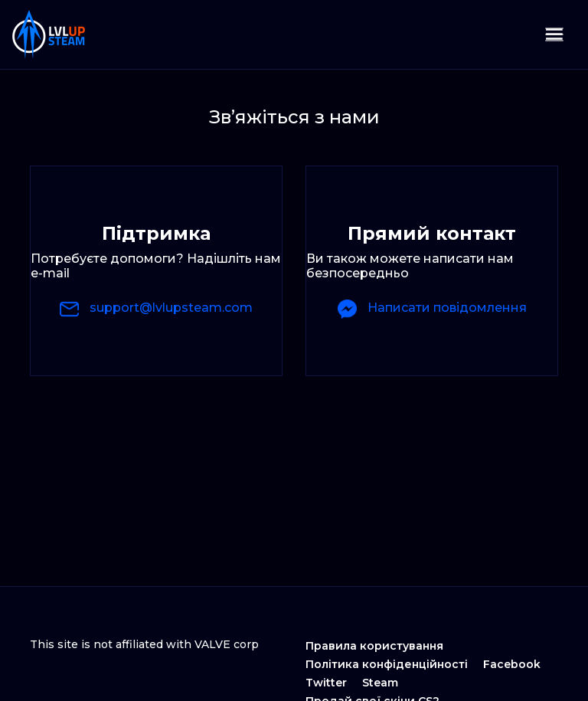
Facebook (512, 664)
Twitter (326, 683)
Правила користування (374, 646)
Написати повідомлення (432, 309)
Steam (380, 683)
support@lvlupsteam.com (156, 309)
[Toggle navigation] (554, 34)
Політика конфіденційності (387, 664)
